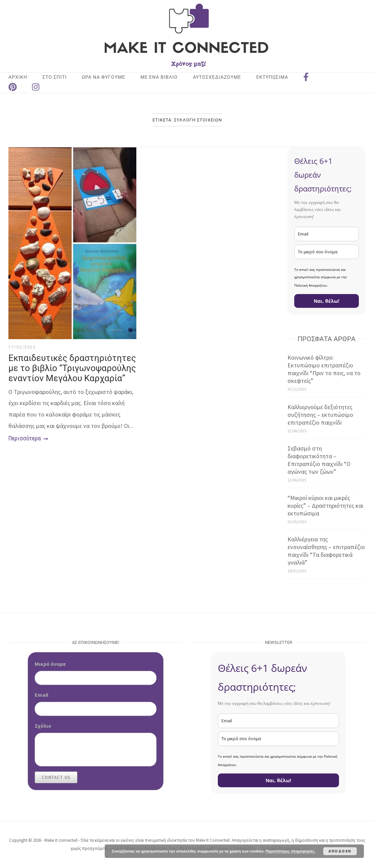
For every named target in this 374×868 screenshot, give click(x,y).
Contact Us (56, 777)
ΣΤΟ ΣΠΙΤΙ (55, 77)
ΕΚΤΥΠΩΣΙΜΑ (272, 77)
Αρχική (18, 77)
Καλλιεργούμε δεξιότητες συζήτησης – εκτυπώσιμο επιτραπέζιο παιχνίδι (320, 415)
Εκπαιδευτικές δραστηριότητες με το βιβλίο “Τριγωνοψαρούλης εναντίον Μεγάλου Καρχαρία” (72, 368)
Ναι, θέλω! (327, 301)
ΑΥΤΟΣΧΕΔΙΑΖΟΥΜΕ (217, 77)
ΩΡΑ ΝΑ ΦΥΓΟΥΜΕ (104, 77)
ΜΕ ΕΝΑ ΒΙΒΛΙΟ (159, 77)
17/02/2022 (22, 347)
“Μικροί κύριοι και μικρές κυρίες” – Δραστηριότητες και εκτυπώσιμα (325, 505)
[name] (327, 252)
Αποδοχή (340, 851)
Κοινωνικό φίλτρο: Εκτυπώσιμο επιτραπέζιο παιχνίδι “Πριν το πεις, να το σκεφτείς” (324, 369)
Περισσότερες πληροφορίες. (291, 851)
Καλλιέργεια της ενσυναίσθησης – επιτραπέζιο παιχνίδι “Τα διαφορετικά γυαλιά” (326, 551)
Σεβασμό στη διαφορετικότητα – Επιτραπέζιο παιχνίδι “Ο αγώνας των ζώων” (319, 460)
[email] (327, 234)
